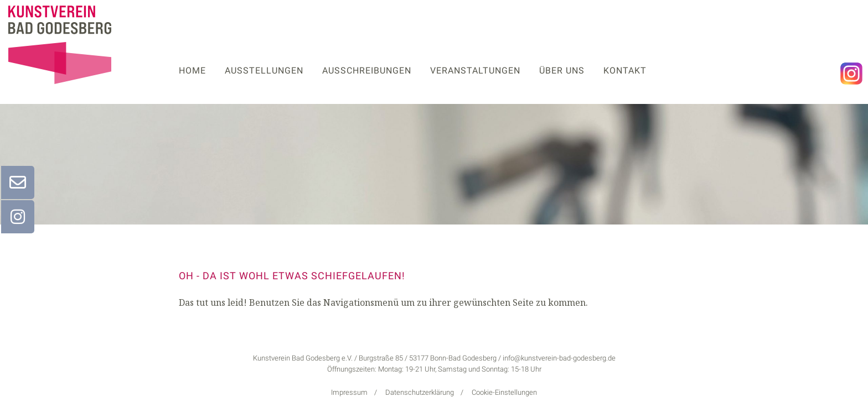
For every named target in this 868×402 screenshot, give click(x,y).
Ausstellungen (264, 71)
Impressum (349, 392)
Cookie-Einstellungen (504, 392)
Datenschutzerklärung (420, 392)
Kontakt (625, 71)
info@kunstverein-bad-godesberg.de (559, 358)
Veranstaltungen (475, 71)
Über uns (562, 71)
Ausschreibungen (367, 71)
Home (192, 71)
